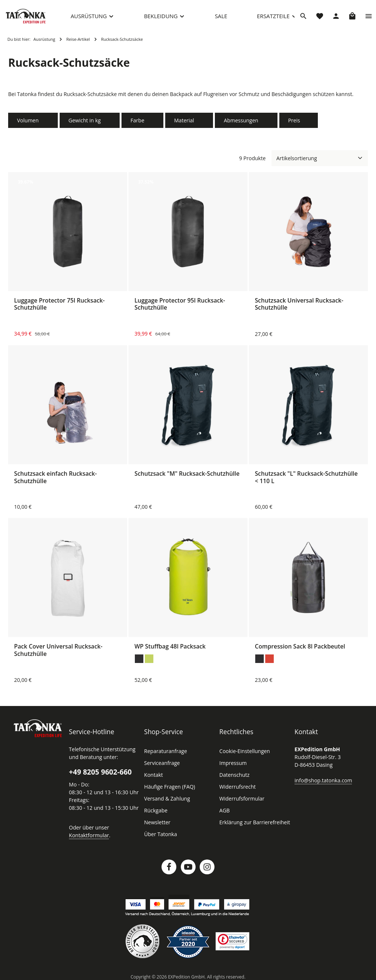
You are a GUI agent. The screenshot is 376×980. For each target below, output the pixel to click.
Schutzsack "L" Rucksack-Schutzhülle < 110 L (306, 479)
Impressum (232, 764)
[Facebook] (169, 868)
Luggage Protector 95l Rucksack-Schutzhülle (180, 306)
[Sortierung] (320, 160)
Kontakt (153, 776)
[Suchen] (303, 17)
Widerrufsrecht (236, 788)
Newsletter (156, 824)
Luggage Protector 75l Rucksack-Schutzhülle (59, 306)
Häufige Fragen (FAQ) (170, 788)
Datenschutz (234, 776)
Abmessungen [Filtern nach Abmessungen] (241, 122)
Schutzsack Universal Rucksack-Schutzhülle (299, 306)
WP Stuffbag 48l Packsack (170, 648)
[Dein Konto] (336, 17)
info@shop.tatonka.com (322, 781)
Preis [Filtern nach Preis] (293, 122)
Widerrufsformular (240, 800)
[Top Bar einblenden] (369, 17)
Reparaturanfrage (164, 752)
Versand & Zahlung (166, 800)
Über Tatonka (159, 835)
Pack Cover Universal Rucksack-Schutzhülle (58, 651)
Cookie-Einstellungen (244, 752)
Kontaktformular (87, 836)
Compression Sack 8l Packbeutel (300, 648)
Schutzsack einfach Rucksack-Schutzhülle (55, 479)
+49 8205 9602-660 (100, 773)
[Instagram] (207, 868)
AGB (225, 812)
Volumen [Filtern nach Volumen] (32, 122)
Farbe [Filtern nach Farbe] (140, 122)
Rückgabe (156, 812)
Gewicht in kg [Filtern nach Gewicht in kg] (88, 122)
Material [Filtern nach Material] (186, 122)
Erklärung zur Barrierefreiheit (252, 824)
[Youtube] (188, 868)
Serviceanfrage (162, 764)
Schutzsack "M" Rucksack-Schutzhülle (187, 475)
